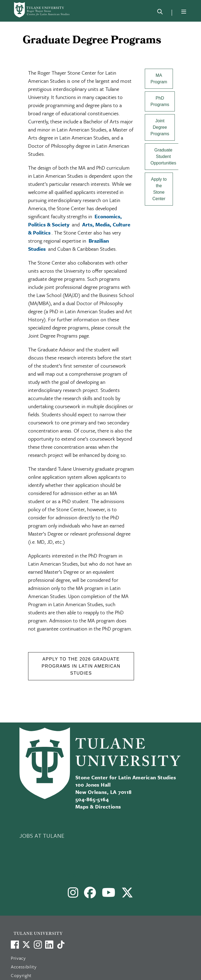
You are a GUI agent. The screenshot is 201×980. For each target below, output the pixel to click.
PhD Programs (160, 101)
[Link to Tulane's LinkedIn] (49, 945)
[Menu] (184, 12)
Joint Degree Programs (160, 127)
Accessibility (24, 967)
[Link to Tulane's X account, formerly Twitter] (26, 945)
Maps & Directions (98, 806)
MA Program (159, 79)
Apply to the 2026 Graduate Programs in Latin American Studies (81, 666)
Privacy (18, 958)
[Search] (160, 13)
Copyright (21, 975)
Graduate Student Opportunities (163, 156)
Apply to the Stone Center (159, 189)
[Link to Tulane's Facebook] (38, 945)
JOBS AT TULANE (42, 836)
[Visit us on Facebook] (15, 945)
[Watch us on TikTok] (61, 945)
